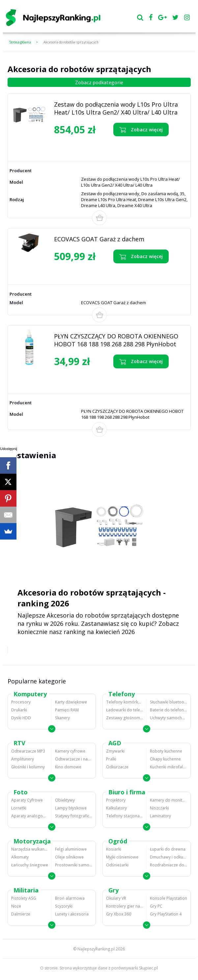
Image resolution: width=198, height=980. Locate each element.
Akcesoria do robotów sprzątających (71, 42)
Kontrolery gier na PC (125, 906)
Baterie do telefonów (169, 710)
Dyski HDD (21, 718)
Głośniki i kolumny (28, 767)
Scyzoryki (64, 906)
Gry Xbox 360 (119, 914)
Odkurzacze (117, 767)
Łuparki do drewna (168, 849)
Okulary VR (116, 898)
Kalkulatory (116, 808)
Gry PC (156, 906)
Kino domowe (68, 767)
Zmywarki (115, 751)
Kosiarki (114, 849)
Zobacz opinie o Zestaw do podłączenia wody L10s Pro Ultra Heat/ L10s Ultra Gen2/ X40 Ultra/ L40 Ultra (90, 147)
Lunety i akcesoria (72, 914)
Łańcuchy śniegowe (30, 865)
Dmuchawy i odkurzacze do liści (169, 857)
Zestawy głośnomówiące (125, 718)
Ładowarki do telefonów (125, 710)
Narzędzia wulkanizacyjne (30, 849)
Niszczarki (159, 808)
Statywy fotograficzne (74, 816)
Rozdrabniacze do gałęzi (169, 865)
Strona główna (20, 42)
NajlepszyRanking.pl (96, 949)
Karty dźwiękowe (71, 702)
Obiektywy (65, 800)
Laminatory (160, 816)
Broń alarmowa (70, 898)
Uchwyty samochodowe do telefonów (169, 718)
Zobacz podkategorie (99, 82)
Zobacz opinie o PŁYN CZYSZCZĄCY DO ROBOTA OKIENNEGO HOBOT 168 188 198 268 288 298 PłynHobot (90, 379)
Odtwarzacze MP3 (28, 751)
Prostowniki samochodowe (74, 865)
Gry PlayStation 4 (166, 914)
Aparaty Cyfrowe (27, 800)
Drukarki (19, 710)
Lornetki (19, 808)
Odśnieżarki (117, 865)
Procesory (21, 702)
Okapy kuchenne (165, 759)
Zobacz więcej (141, 130)
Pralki (111, 759)
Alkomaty (20, 857)
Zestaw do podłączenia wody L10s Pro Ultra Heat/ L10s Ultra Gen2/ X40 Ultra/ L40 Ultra (116, 108)
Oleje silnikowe (69, 857)
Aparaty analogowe (30, 816)
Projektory (116, 800)
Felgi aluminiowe (71, 849)
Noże (16, 906)
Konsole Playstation (169, 898)
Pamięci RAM (67, 710)
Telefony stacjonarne (125, 816)
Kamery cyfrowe (70, 751)
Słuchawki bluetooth (169, 702)
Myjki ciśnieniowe (122, 857)
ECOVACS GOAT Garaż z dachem (99, 239)
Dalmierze (21, 914)
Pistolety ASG (24, 898)
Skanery (62, 718)
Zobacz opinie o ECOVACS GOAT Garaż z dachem (90, 272)
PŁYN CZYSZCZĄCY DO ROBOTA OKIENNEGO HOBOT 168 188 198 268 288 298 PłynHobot (116, 340)
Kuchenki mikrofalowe (169, 767)
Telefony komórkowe (125, 702)
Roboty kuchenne (166, 751)
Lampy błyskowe (71, 808)
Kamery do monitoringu (169, 800)
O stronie (49, 968)
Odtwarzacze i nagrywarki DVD (74, 759)
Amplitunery (23, 759)
